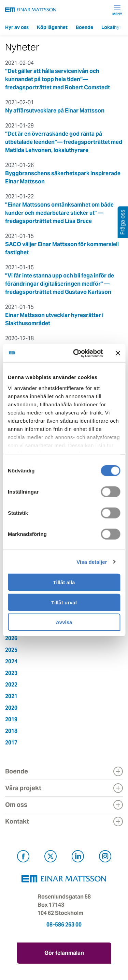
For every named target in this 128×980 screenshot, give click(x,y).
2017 (11, 743)
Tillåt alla (64, 582)
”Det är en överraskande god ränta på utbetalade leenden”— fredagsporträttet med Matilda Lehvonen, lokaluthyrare (64, 142)
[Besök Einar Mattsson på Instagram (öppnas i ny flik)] (105, 857)
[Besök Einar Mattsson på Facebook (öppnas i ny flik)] (23, 857)
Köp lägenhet (52, 27)
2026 (11, 638)
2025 (11, 650)
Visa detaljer (92, 562)
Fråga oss (123, 222)
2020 (11, 708)
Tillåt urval (64, 602)
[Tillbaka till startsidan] (31, 10)
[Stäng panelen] (118, 353)
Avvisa (64, 622)
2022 (11, 685)
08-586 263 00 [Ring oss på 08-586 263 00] (64, 925)
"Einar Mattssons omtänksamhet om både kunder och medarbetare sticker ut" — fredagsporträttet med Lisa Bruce (59, 213)
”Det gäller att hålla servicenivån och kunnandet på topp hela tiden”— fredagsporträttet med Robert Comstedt (58, 79)
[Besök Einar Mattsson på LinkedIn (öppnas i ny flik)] (78, 857)
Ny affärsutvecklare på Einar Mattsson (55, 111)
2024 (11, 661)
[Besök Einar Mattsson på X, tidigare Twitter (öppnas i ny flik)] (51, 857)
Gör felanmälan (64, 953)
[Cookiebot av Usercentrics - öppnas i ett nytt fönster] (88, 353)
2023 (11, 673)
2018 (11, 731)
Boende (84, 27)
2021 (11, 696)
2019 (11, 719)
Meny (117, 10)
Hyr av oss (17, 27)
